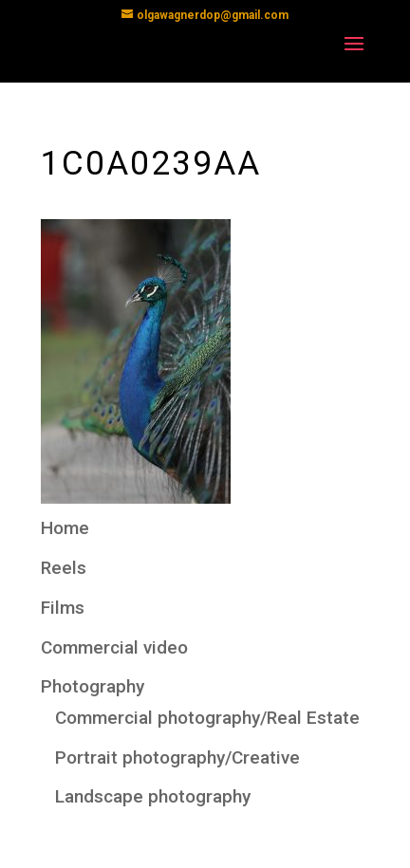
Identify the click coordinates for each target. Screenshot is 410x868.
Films (63, 608)
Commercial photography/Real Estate (207, 718)
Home (65, 528)
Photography (93, 686)
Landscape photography (153, 796)
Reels (64, 568)
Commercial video (114, 647)
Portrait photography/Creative (177, 757)
